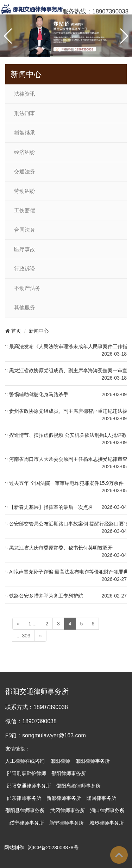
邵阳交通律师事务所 (29, 786)
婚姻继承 (25, 133)
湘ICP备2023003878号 (53, 848)
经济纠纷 (25, 152)
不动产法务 (27, 288)
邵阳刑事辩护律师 (26, 773)
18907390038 (110, 11)
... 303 (23, 636)
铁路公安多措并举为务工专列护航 (46, 596)
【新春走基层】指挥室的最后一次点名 (51, 507)
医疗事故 (25, 249)
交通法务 (25, 172)
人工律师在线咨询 (25, 761)
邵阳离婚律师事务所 (78, 786)
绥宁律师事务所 (27, 823)
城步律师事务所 (107, 823)
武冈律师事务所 (68, 810)
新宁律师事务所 (67, 823)
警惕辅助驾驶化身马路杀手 (39, 394)
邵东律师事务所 (24, 798)
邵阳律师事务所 (93, 761)
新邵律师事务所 (64, 798)
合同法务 (25, 230)
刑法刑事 (25, 113)
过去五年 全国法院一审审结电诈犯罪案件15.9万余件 (66, 483)
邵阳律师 (60, 761)
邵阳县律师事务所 (25, 810)
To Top (119, 855)
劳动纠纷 (25, 191)
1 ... (33, 624)
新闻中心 (39, 331)
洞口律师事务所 (107, 810)
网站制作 (14, 848)
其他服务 (25, 308)
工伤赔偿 (25, 210)
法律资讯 (25, 94)
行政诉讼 (25, 269)
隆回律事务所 (101, 798)
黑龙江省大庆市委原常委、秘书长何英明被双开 (61, 548)
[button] (60, 50)
